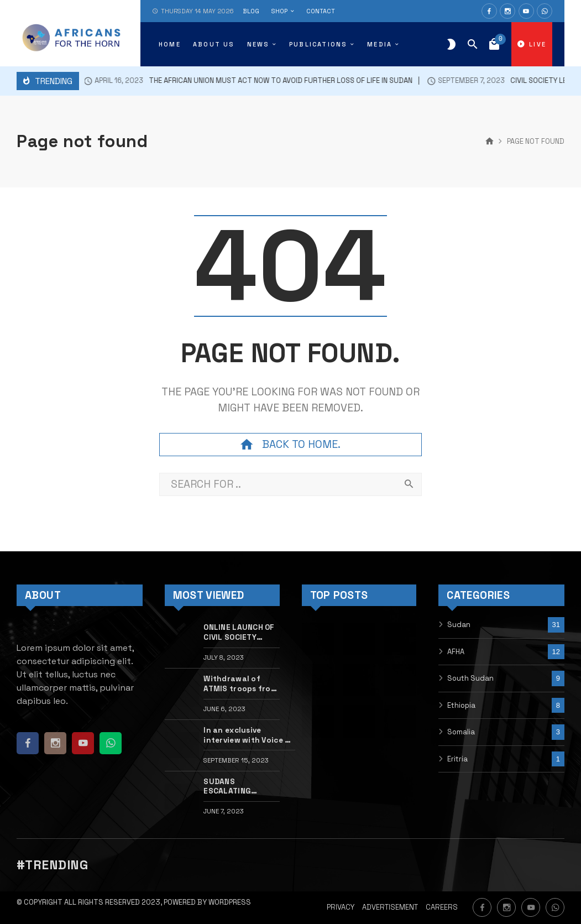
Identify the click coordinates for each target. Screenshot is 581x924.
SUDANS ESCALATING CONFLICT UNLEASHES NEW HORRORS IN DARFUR (235, 787)
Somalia (461, 732)
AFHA (456, 652)
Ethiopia (461, 705)
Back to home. (290, 445)
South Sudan (470, 678)
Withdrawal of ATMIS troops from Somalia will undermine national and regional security (240, 684)
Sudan (459, 625)
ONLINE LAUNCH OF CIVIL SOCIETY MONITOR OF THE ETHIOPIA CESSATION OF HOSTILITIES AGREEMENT (239, 633)
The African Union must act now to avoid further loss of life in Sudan (236, 81)
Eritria (457, 759)
